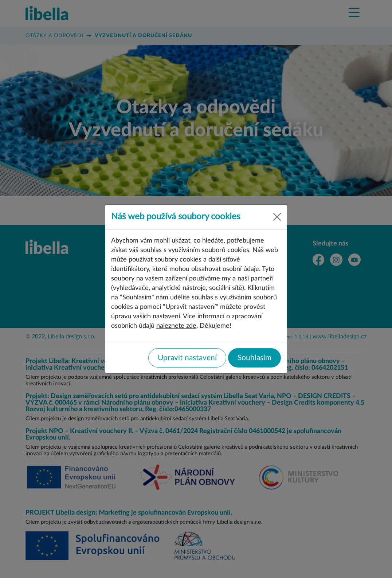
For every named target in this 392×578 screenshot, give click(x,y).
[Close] (277, 217)
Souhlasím (254, 358)
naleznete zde (176, 326)
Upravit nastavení (187, 358)
